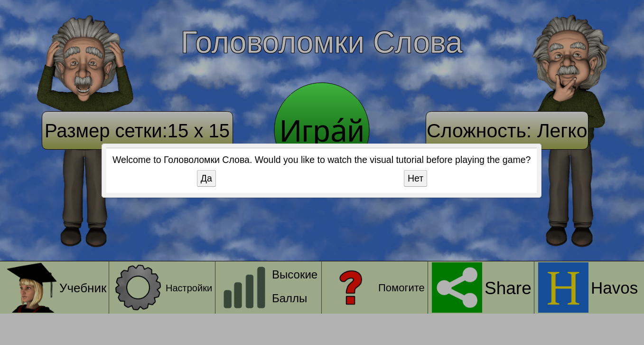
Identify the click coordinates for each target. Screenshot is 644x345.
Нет (415, 178)
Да (206, 178)
